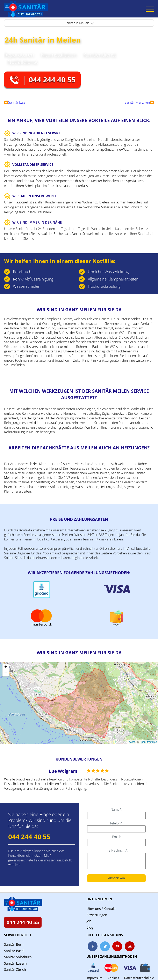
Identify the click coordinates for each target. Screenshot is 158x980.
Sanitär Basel (14, 951)
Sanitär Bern (14, 944)
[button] (6, 667)
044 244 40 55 (52, 80)
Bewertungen (97, 915)
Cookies (113, 978)
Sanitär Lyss (17, 102)
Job (89, 921)
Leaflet (131, 742)
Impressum (94, 978)
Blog (90, 927)
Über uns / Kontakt (101, 909)
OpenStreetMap (148, 742)
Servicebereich (17, 935)
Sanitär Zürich (15, 970)
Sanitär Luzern (15, 963)
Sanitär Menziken (137, 102)
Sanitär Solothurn (18, 957)
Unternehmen (99, 899)
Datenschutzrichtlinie (139, 978)
